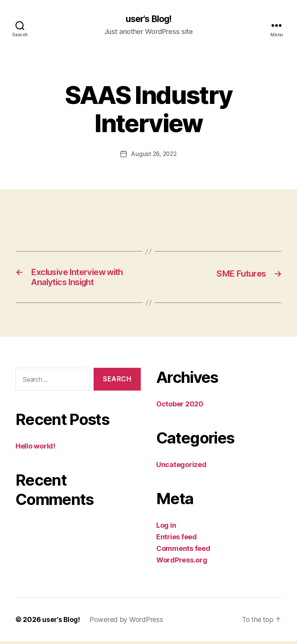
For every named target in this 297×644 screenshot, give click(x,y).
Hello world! (35, 448)
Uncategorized (181, 467)
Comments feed (183, 551)
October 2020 (180, 407)
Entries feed (177, 539)
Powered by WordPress (127, 622)
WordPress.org (182, 563)
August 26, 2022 (154, 154)
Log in (166, 528)
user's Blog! (148, 19)
